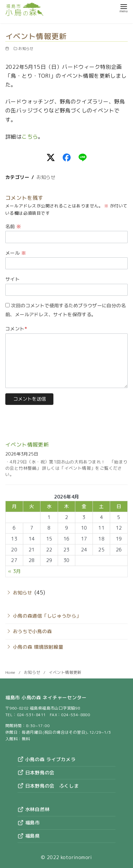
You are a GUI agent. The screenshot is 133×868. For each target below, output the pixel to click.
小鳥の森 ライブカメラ (47, 759)
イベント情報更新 (27, 445)
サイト (12, 279)
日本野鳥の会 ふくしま (48, 786)
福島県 (29, 836)
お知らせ (26, 49)
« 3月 (14, 571)
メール (16, 253)
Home (11, 672)
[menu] (124, 8)
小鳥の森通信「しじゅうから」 (47, 616)
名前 (13, 227)
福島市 (29, 823)
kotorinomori (76, 857)
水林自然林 (33, 809)
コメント (16, 329)
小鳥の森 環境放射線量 (38, 647)
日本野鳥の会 (36, 773)
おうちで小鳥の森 (33, 631)
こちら (30, 137)
